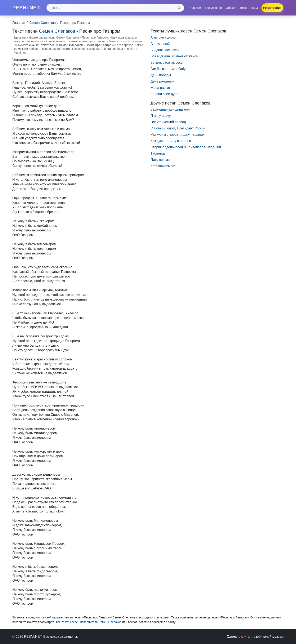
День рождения (162, 81)
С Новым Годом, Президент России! (178, 128)
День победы (161, 75)
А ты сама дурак (163, 37)
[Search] (115, 8)
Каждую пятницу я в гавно (171, 141)
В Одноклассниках (165, 50)
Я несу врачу (161, 116)
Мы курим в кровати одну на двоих (178, 135)
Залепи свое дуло (164, 94)
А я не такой (160, 44)
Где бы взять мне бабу (168, 69)
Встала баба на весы (167, 63)
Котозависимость (164, 166)
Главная (19, 23)
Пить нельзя (160, 160)
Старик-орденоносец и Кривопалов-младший (186, 147)
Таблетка (158, 153)
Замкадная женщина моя (170, 109)
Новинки (195, 8)
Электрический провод (168, 122)
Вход (255, 8)
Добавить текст (237, 8)
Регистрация (272, 8)
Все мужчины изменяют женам (174, 56)
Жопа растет (160, 88)
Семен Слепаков (42, 23)
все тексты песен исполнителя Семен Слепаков (89, 622)
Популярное (214, 8)
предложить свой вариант (46, 617)
